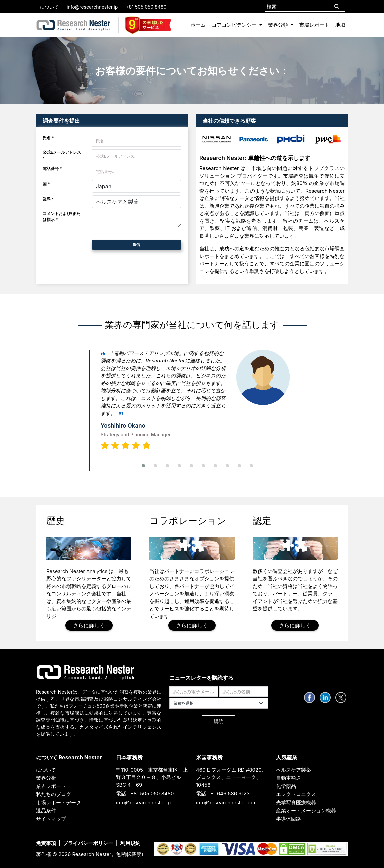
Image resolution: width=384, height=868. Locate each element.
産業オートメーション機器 (306, 810)
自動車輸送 (288, 778)
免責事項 (46, 843)
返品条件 (46, 810)
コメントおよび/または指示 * (61, 216)
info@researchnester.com (226, 802)
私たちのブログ (53, 794)
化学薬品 (286, 786)
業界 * (48, 199)
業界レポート (51, 786)
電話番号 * (52, 168)
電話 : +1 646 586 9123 (223, 793)
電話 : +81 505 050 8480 (145, 793)
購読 (219, 721)
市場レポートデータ (58, 802)
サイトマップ (51, 819)
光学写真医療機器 (296, 802)
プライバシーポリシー (88, 843)
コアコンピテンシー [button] (235, 25)
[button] (143, 466)
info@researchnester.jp (92, 7)
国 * (46, 184)
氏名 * (48, 138)
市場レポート (314, 25)
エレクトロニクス (296, 794)
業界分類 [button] (279, 25)
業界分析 (46, 778)
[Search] (337, 7)
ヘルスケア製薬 (293, 770)
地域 (340, 25)
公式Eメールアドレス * (62, 155)
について (49, 7)
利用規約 (130, 843)
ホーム (198, 25)
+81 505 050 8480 (146, 7)
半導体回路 (288, 819)
